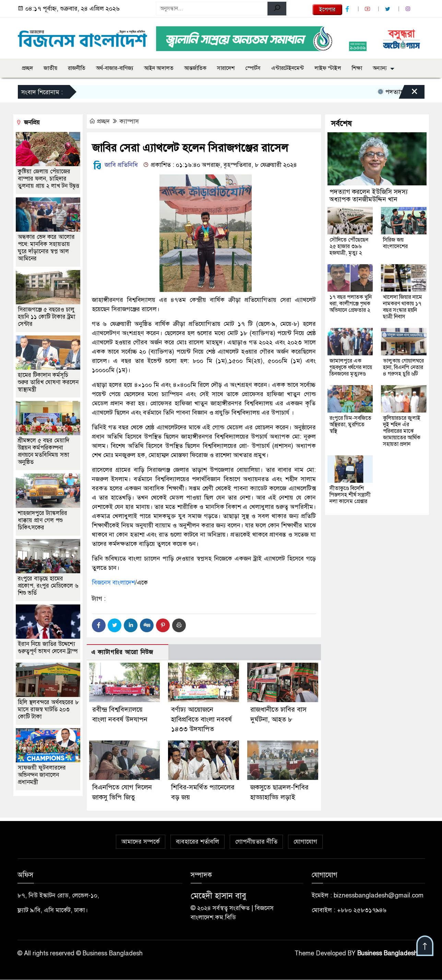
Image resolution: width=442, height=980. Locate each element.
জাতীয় (50, 68)
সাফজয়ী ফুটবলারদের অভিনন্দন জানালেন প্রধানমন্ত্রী (42, 775)
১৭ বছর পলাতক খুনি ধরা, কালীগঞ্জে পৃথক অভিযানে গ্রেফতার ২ (351, 304)
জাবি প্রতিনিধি (115, 165)
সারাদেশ (226, 68)
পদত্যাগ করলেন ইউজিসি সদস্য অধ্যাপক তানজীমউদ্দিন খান (369, 195)
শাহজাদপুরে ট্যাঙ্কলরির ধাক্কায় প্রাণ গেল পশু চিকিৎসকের (43, 520)
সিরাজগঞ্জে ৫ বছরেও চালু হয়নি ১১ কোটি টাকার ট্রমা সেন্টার (47, 317)
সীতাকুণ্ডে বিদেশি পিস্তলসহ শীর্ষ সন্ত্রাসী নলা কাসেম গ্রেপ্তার (350, 495)
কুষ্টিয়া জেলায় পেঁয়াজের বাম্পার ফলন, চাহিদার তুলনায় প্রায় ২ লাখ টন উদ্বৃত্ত (49, 179)
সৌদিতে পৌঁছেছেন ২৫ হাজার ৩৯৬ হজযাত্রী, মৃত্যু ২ (349, 246)
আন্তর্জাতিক (195, 68)
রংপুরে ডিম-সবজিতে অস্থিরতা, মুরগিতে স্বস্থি (350, 425)
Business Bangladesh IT (391, 954)
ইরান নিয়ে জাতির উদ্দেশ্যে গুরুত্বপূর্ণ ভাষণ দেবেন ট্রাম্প (48, 648)
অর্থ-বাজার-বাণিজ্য (115, 68)
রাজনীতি (77, 68)
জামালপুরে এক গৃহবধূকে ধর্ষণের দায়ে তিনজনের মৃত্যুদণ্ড (351, 367)
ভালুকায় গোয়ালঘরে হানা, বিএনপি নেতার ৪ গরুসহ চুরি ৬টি (403, 367)
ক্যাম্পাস (129, 121)
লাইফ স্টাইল (328, 68)
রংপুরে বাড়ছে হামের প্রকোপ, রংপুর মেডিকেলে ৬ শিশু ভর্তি (48, 586)
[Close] (408, 94)
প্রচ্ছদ (27, 68)
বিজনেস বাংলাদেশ (114, 583)
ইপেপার (327, 10)
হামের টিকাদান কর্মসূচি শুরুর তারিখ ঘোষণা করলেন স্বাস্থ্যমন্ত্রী (48, 382)
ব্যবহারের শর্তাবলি (198, 842)
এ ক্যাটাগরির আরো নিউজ (122, 652)
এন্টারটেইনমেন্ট (288, 68)
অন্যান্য (380, 68)
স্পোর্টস (253, 68)
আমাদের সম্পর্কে (141, 842)
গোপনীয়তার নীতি (256, 842)
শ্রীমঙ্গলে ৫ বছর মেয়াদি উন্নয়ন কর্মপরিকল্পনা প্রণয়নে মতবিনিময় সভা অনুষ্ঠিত (44, 451)
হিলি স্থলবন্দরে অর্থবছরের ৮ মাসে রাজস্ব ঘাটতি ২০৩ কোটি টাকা (48, 709)
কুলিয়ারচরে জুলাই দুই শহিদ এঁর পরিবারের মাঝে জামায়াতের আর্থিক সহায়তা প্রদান (402, 431)
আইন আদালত (159, 68)
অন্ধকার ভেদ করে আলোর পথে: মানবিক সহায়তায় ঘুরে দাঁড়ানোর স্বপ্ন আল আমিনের (46, 248)
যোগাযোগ (305, 842)
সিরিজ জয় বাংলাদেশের (395, 243)
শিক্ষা (357, 68)
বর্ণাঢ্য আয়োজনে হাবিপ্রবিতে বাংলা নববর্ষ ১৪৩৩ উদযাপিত (201, 719)
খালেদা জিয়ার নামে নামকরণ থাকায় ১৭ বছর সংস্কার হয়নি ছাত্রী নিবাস (403, 307)
